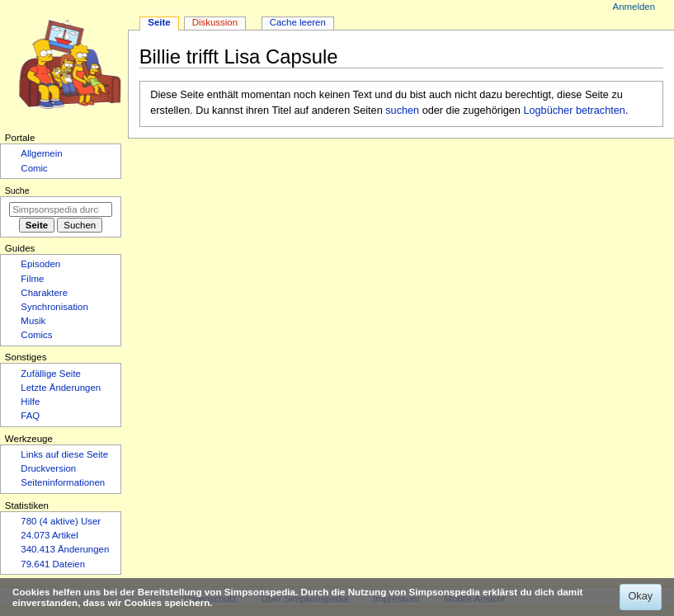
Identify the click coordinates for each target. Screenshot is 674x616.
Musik (33, 321)
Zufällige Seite (51, 374)
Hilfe (30, 402)
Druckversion (48, 468)
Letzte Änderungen (61, 388)
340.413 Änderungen (65, 549)
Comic (34, 168)
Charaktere (44, 293)
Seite (159, 22)
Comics (36, 335)
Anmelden (634, 7)
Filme (32, 279)
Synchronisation (54, 307)
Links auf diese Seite (64, 454)
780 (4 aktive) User (61, 521)
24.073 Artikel (49, 535)
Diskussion (215, 22)
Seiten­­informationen (63, 482)
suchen (402, 111)
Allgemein (41, 153)
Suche (17, 190)
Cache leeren (298, 22)
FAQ (30, 416)
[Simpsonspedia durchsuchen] (61, 209)
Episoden (40, 264)
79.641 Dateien (53, 564)
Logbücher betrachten (574, 111)
